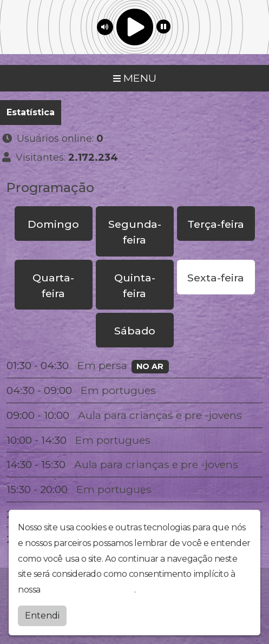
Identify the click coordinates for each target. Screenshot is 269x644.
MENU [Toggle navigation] (135, 78)
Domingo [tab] (53, 224)
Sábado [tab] (135, 331)
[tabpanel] (134, 452)
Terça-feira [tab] (216, 224)
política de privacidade (88, 587)
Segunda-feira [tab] (135, 232)
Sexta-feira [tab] (216, 278)
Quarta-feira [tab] (53, 285)
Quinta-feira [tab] (135, 285)
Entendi (42, 613)
